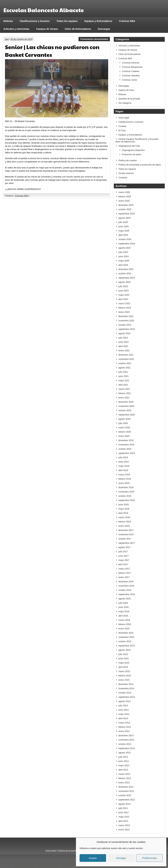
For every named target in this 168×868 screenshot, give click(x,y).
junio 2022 (124, 342)
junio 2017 (124, 556)
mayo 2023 (124, 295)
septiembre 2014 (127, 697)
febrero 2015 (125, 676)
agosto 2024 (124, 248)
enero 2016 (124, 629)
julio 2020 (123, 423)
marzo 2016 (124, 620)
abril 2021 (123, 385)
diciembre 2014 (126, 684)
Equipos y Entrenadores (98, 21)
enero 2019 (124, 483)
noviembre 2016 (126, 586)
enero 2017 (124, 577)
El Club (122, 130)
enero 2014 (124, 731)
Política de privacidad (68, 850)
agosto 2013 (124, 753)
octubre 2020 (125, 410)
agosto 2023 (124, 282)
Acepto (93, 858)
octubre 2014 (125, 693)
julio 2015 (123, 654)
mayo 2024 (124, 261)
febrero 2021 (125, 393)
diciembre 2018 (126, 487)
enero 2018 (124, 526)
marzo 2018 (124, 517)
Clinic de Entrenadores (78, 29)
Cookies (122, 126)
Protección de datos (132, 154)
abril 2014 (123, 718)
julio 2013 (123, 757)
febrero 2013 (125, 778)
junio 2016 (124, 607)
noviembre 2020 (126, 406)
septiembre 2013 (127, 748)
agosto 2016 (124, 599)
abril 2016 (123, 616)
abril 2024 (123, 265)
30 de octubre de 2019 (21, 39)
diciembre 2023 (126, 269)
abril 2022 (123, 346)
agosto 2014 (124, 701)
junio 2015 (124, 658)
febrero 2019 (125, 479)
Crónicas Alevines (131, 63)
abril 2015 (123, 667)
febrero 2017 (125, 573)
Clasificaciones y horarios (35, 21)
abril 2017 (123, 564)
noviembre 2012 (126, 791)
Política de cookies (128, 160)
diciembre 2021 (126, 355)
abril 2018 (123, 513)
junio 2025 (124, 226)
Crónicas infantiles (131, 76)
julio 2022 (123, 338)
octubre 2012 (125, 795)
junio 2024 (124, 256)
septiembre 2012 (127, 800)
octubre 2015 (125, 641)
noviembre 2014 (126, 688)
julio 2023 (123, 286)
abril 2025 (123, 235)
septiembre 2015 (127, 646)
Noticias (8, 21)
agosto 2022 (124, 333)
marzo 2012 (124, 825)
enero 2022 (124, 351)
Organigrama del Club (129, 146)
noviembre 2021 (126, 359)
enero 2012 (124, 830)
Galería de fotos (126, 90)
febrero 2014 (125, 727)
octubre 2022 (125, 325)
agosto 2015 (124, 650)
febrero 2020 (125, 432)
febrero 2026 (125, 197)
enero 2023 (124, 312)
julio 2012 (123, 808)
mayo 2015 (124, 663)
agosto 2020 (124, 419)
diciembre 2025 (126, 205)
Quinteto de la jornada (129, 99)
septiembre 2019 (127, 453)
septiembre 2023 (127, 278)
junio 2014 (124, 710)
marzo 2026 (124, 192)
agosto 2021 (124, 368)
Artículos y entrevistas (16, 29)
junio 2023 (124, 291)
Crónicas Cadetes (131, 71)
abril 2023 (123, 299)
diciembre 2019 (126, 440)
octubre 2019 (125, 449)
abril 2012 (123, 821)
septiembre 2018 (127, 500)
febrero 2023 (125, 308)
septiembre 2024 (127, 244)
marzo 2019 (124, 475)
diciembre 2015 (126, 633)
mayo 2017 (124, 560)
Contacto (123, 178)
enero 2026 (124, 201)
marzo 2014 (124, 723)
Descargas (104, 29)
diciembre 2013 (126, 735)
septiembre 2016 (127, 594)
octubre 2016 (125, 590)
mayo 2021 (124, 380)
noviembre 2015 (126, 637)
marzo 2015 (124, 671)
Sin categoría (125, 103)
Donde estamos (126, 173)
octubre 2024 (125, 239)
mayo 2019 (124, 466)
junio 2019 (124, 462)
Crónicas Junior (130, 80)
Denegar (121, 858)
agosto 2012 (124, 804)
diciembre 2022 (126, 316)
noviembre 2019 (126, 445)
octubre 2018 (125, 496)
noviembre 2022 (126, 321)
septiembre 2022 (127, 329)
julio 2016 (123, 603)
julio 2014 (123, 706)
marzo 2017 (124, 569)
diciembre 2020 (126, 402)
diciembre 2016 (126, 581)
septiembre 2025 (127, 214)
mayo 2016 (124, 611)
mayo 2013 (124, 765)
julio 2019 (123, 457)
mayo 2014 (124, 714)
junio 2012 (124, 812)
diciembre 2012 (126, 787)
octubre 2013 (125, 744)
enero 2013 (124, 783)
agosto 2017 (124, 547)
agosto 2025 (124, 218)
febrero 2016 (125, 624)
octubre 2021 (125, 363)
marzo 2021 (124, 389)
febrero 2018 (125, 522)
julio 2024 (123, 252)
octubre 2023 (125, 274)
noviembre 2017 (126, 534)
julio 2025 (123, 222)
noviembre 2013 (126, 740)
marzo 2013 (124, 774)
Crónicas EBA (127, 21)
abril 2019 (123, 470)
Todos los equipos (67, 21)
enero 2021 (124, 398)
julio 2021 (123, 372)
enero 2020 (124, 436)
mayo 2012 (124, 817)
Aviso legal (124, 118)
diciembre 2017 (126, 530)
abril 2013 (123, 770)
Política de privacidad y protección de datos (140, 165)
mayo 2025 (124, 231)
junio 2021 (124, 376)
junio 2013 (124, 761)
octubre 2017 (125, 539)
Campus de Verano (47, 29)
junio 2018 (124, 504)
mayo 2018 (124, 509)
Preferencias (149, 858)
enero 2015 (124, 680)
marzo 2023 (124, 303)
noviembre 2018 (126, 492)
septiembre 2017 (127, 543)
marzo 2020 (124, 427)
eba (7, 39)
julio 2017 (123, 552)
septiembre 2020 (127, 415)
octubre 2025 (125, 209)
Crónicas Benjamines (132, 67)
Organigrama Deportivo (133, 150)
